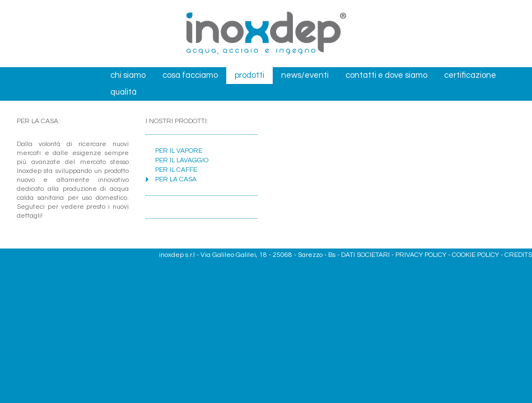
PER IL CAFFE (176, 170)
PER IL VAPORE (179, 151)
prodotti (249, 75)
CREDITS (518, 255)
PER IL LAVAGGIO (182, 160)
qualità (123, 92)
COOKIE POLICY (475, 255)
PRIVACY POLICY (421, 255)
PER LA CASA (176, 179)
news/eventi (305, 75)
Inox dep (266, 34)
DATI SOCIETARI (365, 255)
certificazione (470, 75)
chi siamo (128, 75)
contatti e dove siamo (386, 75)
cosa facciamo (190, 75)
